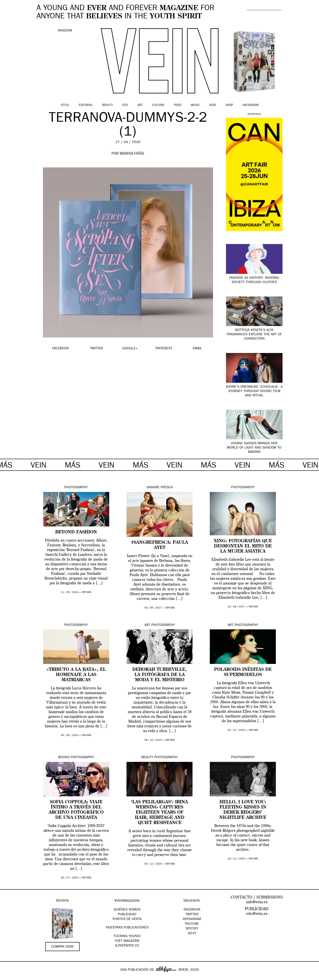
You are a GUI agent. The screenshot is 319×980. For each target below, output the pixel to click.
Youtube (192, 924)
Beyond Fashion (76, 532)
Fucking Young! (127, 936)
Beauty (108, 105)
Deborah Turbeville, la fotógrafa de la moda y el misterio (159, 675)
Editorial (86, 105)
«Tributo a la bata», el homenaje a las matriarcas (76, 675)
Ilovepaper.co (127, 946)
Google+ (8, 977)
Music (195, 105)
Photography (76, 488)
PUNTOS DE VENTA (127, 919)
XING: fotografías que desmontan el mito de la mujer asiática (243, 546)
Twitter (192, 915)
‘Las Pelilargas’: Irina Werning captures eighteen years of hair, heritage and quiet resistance (159, 813)
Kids (213, 105)
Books (64, 758)
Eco (125, 105)
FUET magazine (127, 941)
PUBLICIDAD (127, 915)
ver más (87, 592)
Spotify (192, 929)
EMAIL (197, 349)
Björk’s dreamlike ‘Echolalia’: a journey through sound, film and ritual (254, 391)
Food (178, 105)
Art (140, 105)
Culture (158, 105)
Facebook (192, 910)
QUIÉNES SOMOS (127, 910)
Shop (229, 105)
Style (65, 105)
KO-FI (192, 934)
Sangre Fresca (160, 488)
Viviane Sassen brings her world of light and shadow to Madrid (254, 448)
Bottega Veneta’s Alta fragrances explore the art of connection (254, 335)
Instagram (250, 105)
